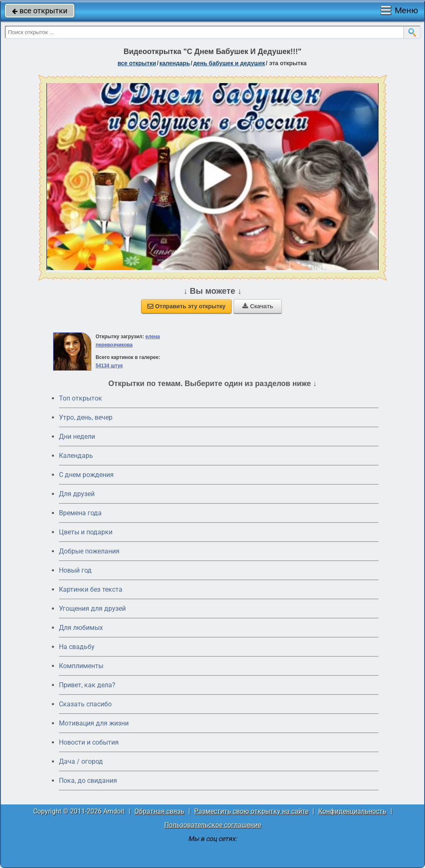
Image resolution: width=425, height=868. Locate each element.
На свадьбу (77, 647)
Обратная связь (159, 811)
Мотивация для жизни (94, 723)
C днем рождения (86, 475)
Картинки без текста (91, 589)
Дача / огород (81, 761)
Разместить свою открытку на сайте (251, 811)
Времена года (80, 513)
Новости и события (89, 742)
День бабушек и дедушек (229, 63)
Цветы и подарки (86, 532)
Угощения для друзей (92, 609)
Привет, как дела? (87, 685)
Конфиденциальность (352, 811)
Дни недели (77, 436)
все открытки (40, 11)
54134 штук (109, 366)
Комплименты (81, 666)
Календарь (175, 63)
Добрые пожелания (89, 551)
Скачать (258, 306)
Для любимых (81, 628)
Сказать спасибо (85, 704)
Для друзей (77, 494)
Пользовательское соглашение (213, 825)
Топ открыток (81, 398)
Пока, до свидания (88, 781)
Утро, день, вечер (86, 417)
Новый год (75, 570)
